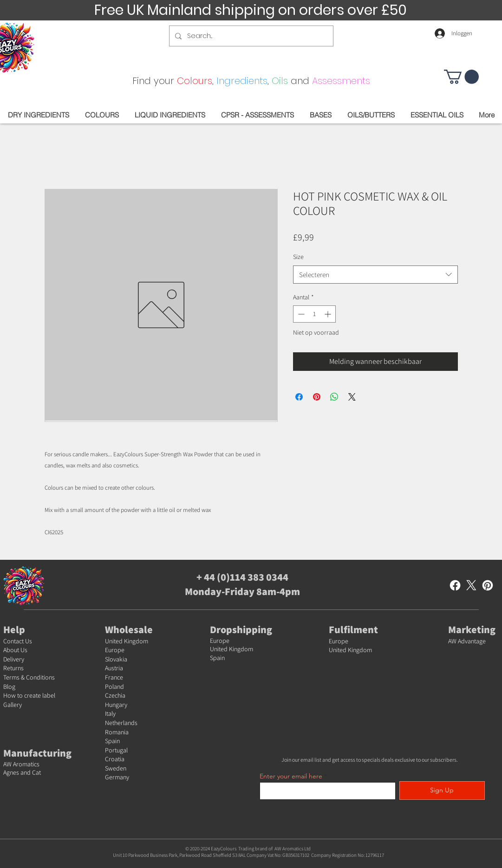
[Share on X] (352, 397)
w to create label (33, 695)
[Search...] (250, 36)
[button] (461, 77)
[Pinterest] (488, 585)
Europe (115, 650)
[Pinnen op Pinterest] (317, 397)
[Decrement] (300, 314)
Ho (7, 695)
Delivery (14, 659)
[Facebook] (455, 585)
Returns (13, 668)
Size (298, 257)
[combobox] (375, 275)
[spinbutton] (314, 314)
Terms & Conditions (29, 677)
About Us (15, 650)
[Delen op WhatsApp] (334, 397)
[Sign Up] (442, 790)
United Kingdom (127, 641)
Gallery (13, 705)
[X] (471, 585)
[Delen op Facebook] (299, 397)
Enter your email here (291, 776)
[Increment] (329, 314)
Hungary (116, 705)
